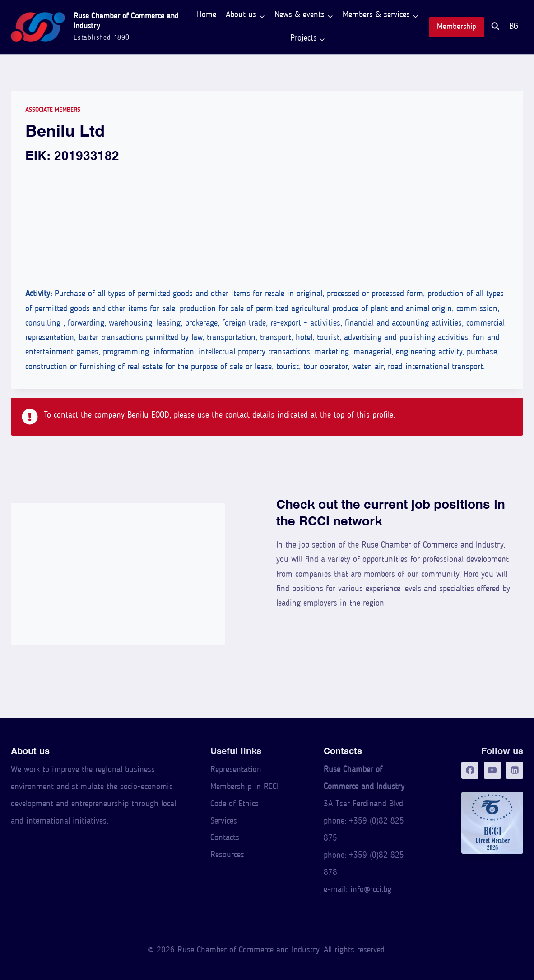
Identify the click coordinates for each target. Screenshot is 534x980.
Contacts (225, 838)
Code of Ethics (234, 804)
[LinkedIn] (515, 770)
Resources (227, 855)
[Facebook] (470, 770)
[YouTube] (492, 770)
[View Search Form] (495, 27)
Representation (236, 770)
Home (207, 15)
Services (224, 821)
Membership (457, 27)
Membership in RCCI (244, 787)
